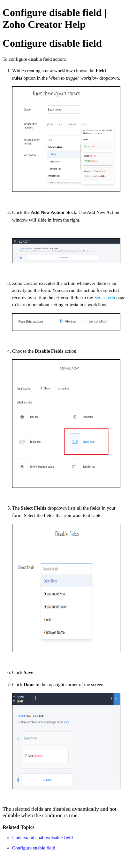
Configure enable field (34, 848)
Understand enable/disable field (42, 838)
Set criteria (105, 298)
